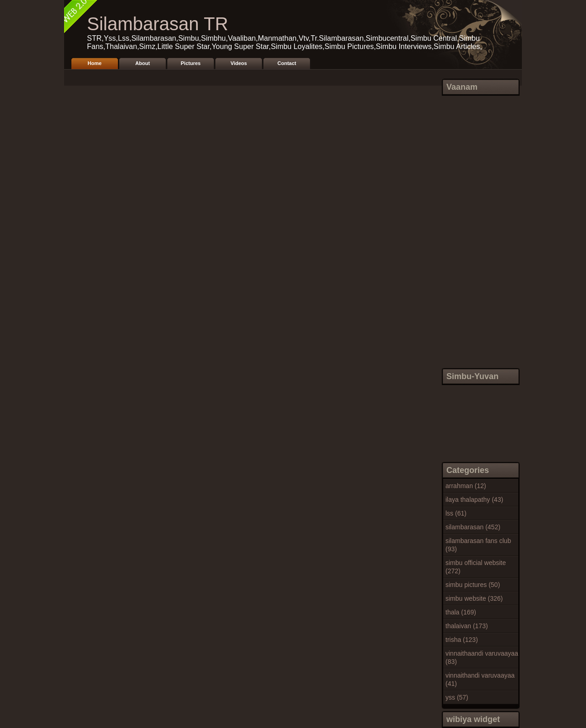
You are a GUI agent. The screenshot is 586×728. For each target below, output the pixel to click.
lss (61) (456, 513)
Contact (287, 63)
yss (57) (457, 697)
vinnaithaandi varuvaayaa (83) (482, 657)
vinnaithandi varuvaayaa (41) (480, 679)
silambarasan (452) (473, 527)
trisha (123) (462, 640)
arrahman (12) (466, 486)
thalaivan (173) (467, 626)
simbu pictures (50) (473, 585)
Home (95, 63)
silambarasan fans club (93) (478, 545)
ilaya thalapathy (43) (474, 500)
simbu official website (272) (476, 567)
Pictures (191, 63)
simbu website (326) (474, 598)
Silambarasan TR (157, 24)
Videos (239, 63)
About (143, 63)
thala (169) (461, 612)
